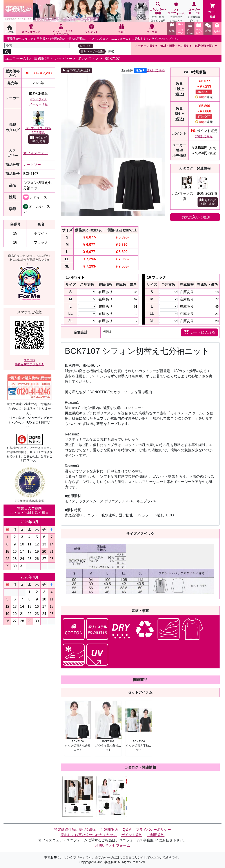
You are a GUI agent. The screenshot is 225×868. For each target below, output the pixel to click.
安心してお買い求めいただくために (89, 835)
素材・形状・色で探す (175, 46)
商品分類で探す (204, 46)
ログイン (86, 46)
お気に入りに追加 (196, 217)
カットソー (63, 59)
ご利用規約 (156, 835)
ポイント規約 (132, 835)
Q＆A (127, 830)
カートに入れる (199, 332)
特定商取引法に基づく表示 (75, 830)
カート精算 (212, 11)
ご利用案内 (109, 830)
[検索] (37, 46)
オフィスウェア (36, 153)
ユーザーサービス (194, 12)
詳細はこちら (156, 70)
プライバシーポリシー (153, 830)
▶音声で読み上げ (76, 70)
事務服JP (41, 59)
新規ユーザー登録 (92, 51)
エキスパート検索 (158, 12)
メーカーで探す (145, 46)
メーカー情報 (38, 104)
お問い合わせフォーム (112, 845)
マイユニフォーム (176, 12)
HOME (10, 29)
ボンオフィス (88, 59)
